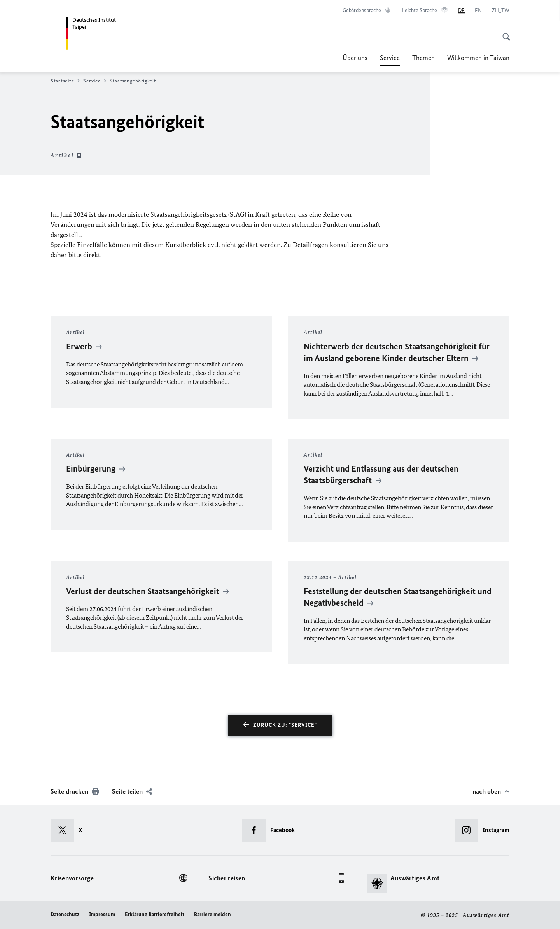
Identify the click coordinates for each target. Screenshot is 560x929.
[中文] (501, 11)
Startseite (65, 81)
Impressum (102, 914)
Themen (423, 58)
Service (390, 58)
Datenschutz (65, 914)
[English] (478, 11)
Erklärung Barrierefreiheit (155, 914)
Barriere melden (213, 914)
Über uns (355, 58)
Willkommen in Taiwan (478, 58)
